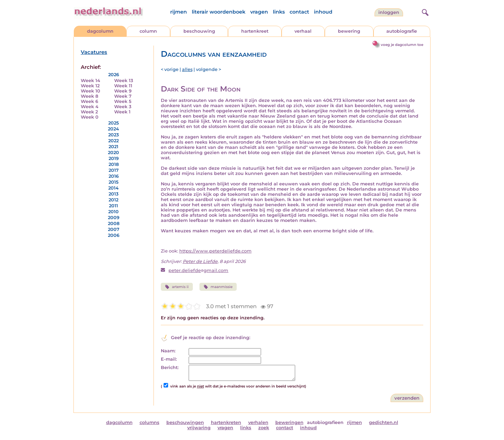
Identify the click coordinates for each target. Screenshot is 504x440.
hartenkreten (226, 422)
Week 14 (90, 81)
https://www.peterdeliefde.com (215, 251)
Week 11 (123, 86)
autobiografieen (325, 422)
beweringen (289, 422)
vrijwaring (199, 428)
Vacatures (94, 52)
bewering (349, 31)
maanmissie (218, 287)
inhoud (323, 12)
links (279, 12)
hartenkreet (255, 31)
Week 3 (123, 107)
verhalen (258, 422)
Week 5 (123, 101)
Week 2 (89, 112)
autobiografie (402, 31)
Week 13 (124, 81)
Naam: (168, 351)
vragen (259, 12)
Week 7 (123, 96)
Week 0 (90, 117)
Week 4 (90, 107)
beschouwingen (185, 422)
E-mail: (169, 359)
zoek (264, 428)
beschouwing (199, 31)
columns (149, 422)
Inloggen (389, 12)
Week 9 (123, 91)
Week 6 (89, 101)
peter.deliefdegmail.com (198, 270)
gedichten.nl (384, 422)
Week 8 (89, 96)
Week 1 (122, 112)
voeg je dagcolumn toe (402, 45)
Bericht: (170, 367)
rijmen (179, 12)
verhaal (303, 31)
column (148, 31)
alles (187, 69)
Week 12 (90, 86)
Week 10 (90, 91)
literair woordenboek (219, 12)
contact (299, 12)
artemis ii (177, 287)
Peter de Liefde (200, 261)
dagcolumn (100, 31)
